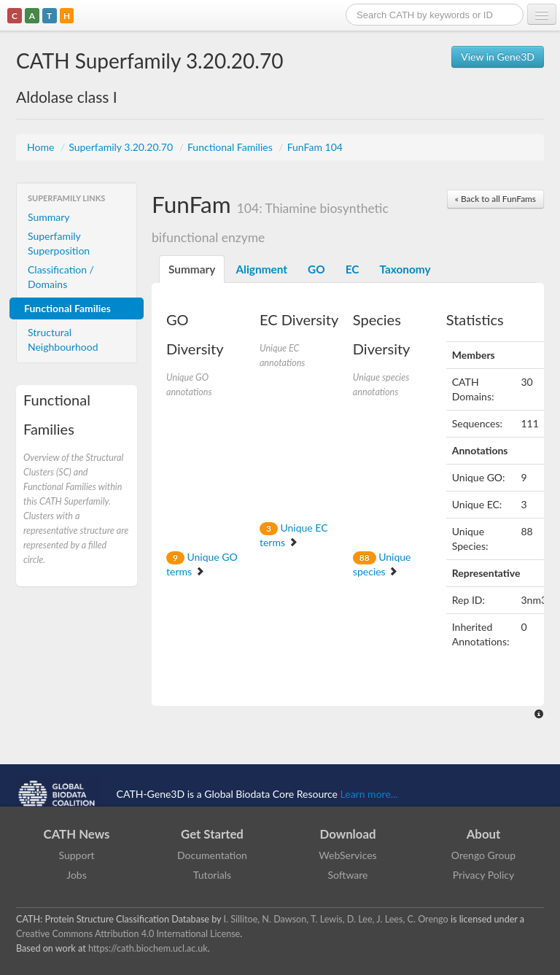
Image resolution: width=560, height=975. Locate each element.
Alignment (261, 269)
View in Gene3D (498, 57)
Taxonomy (405, 269)
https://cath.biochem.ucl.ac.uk (148, 948)
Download (348, 834)
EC (353, 269)
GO (316, 269)
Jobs (77, 875)
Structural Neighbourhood (63, 339)
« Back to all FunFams (495, 199)
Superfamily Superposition (59, 243)
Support (76, 855)
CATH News (77, 834)
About (484, 834)
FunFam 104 (315, 147)
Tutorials (212, 875)
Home (42, 147)
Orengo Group (483, 855)
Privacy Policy (483, 875)
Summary (49, 217)
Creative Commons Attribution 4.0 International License (128, 934)
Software (348, 875)
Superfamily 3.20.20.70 (122, 147)
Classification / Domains (61, 277)
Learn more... (369, 793)
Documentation (212, 855)
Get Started (212, 834)
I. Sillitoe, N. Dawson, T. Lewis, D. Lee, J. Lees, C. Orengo (336, 919)
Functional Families (231, 147)
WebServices (347, 855)
